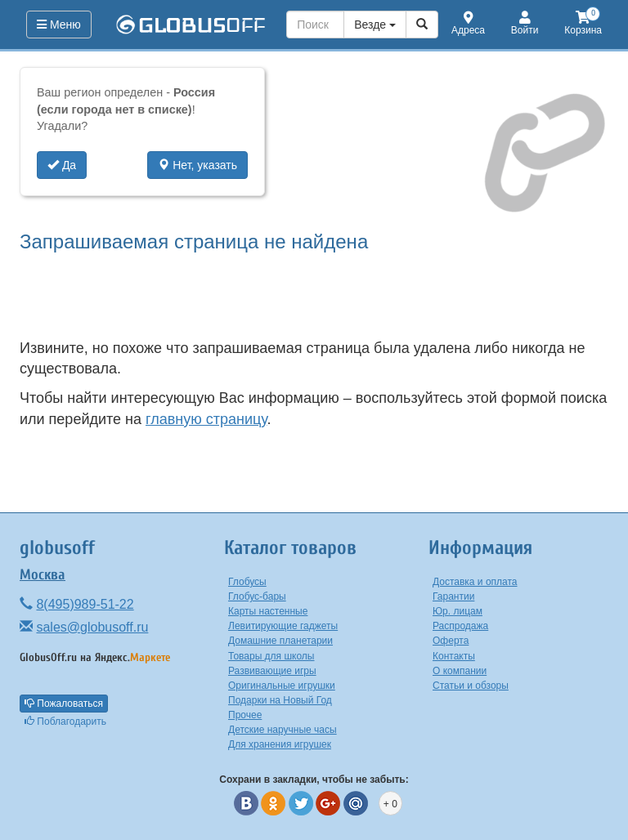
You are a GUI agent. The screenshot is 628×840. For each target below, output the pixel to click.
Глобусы (247, 582)
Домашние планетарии (280, 641)
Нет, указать (197, 165)
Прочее (245, 715)
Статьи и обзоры (471, 686)
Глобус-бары (257, 596)
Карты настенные (268, 611)
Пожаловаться (64, 704)
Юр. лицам (458, 611)
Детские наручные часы (283, 730)
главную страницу (206, 419)
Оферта (451, 641)
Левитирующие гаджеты (283, 626)
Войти (525, 24)
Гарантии (453, 596)
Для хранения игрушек (280, 744)
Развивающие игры (272, 671)
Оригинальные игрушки (282, 686)
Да (62, 165)
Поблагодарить (65, 722)
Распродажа (460, 626)
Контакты (454, 656)
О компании (460, 671)
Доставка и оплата (475, 582)
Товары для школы (271, 656)
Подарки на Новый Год (280, 700)
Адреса (468, 24)
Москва (43, 575)
